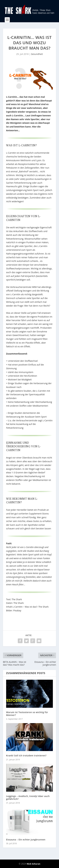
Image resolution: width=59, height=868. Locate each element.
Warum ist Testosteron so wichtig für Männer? (27, 714)
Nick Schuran (34, 864)
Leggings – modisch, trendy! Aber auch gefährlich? (28, 798)
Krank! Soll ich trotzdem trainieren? (26, 756)
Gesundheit (37, 54)
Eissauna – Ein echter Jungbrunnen (26, 840)
